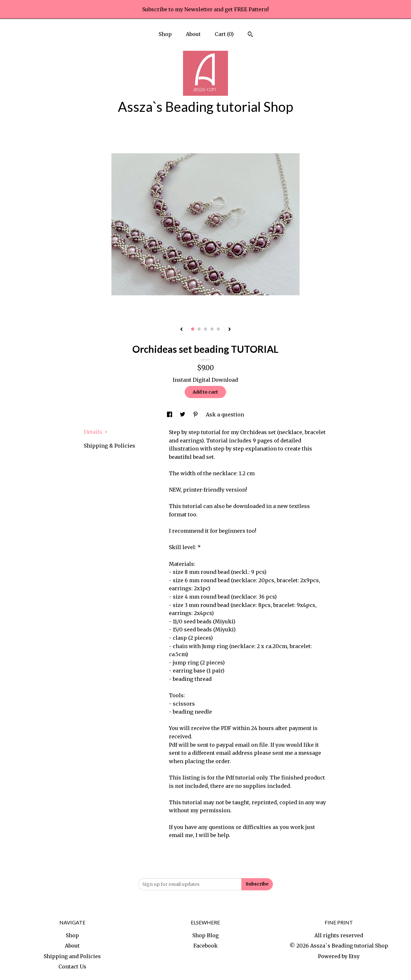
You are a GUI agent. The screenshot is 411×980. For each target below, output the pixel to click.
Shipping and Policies (72, 956)
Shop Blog (205, 935)
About (193, 34)
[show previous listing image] (181, 330)
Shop (165, 34)
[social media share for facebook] (170, 414)
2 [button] (199, 329)
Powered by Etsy (339, 956)
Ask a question (225, 414)
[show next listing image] (230, 330)
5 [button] (218, 329)
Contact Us (72, 967)
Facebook (205, 946)
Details (96, 432)
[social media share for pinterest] (196, 414)
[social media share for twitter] (183, 414)
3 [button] (205, 329)
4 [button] (212, 329)
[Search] (250, 35)
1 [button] (193, 329)
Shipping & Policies (109, 446)
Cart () (224, 34)
